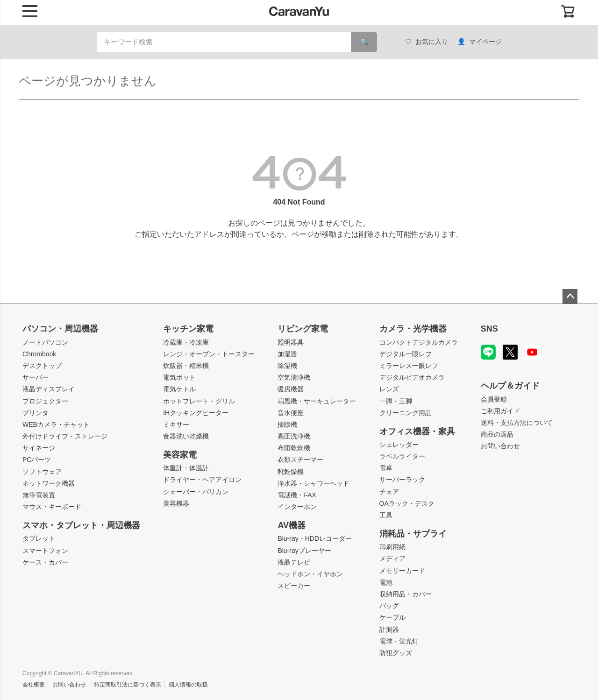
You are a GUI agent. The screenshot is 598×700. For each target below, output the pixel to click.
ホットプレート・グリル (199, 401)
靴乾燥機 (291, 472)
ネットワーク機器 (49, 483)
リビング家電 (303, 329)
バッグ (389, 606)
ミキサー (176, 424)
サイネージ (39, 448)
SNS (489, 329)
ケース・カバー (45, 562)
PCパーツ (37, 460)
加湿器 (287, 354)
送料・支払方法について (517, 423)
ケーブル (392, 617)
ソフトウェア (42, 472)
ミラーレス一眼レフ (409, 366)
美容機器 (176, 503)
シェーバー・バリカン (196, 492)
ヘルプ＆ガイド (510, 386)
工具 (386, 515)
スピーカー (294, 586)
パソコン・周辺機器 (60, 329)
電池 (386, 582)
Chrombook (39, 354)
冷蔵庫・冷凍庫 (186, 342)
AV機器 (292, 525)
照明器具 (291, 342)
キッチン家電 (188, 329)
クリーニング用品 (406, 413)
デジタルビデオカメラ (412, 377)
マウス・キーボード (52, 507)
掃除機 (287, 424)
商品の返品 (497, 434)
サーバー (36, 377)
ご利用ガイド (500, 411)
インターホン (297, 507)
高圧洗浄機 (294, 436)
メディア (392, 559)
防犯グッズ (396, 653)
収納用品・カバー (406, 594)
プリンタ (36, 413)
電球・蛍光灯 (399, 641)
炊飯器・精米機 (186, 366)
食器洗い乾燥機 (186, 436)
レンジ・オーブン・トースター (209, 354)
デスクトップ (42, 366)
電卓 (386, 468)
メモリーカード (402, 571)
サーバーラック (402, 480)
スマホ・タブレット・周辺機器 (81, 525)
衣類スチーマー (300, 460)
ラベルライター (402, 456)
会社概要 (34, 685)
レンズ (389, 389)
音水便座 (291, 413)
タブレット (39, 538)
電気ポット (179, 377)
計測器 (389, 629)
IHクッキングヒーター (196, 413)
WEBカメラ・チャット (56, 424)
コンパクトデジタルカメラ (419, 342)
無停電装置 (39, 495)
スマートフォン (45, 551)
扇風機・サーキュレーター (317, 401)
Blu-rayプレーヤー (304, 551)
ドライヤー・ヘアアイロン (202, 480)
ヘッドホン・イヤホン (310, 574)
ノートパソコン (45, 342)
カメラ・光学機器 (413, 329)
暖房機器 (291, 389)
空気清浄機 (294, 377)
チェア (389, 492)
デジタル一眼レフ (406, 354)
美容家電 (180, 455)
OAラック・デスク (407, 503)
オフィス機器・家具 (417, 431)
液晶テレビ (294, 562)
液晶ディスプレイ (49, 389)
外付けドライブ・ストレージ (65, 436)
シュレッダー (399, 445)
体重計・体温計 (186, 468)
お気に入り (427, 42)
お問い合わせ (500, 446)
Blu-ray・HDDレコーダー (315, 538)
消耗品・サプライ (413, 534)
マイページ (480, 42)
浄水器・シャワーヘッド (313, 483)
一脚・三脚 (396, 401)
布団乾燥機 (294, 448)
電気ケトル (179, 389)
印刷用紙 (392, 547)
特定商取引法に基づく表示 (128, 685)
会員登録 (494, 399)
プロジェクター (45, 401)
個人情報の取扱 (188, 685)
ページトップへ (570, 297)
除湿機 (287, 366)
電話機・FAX (297, 495)
